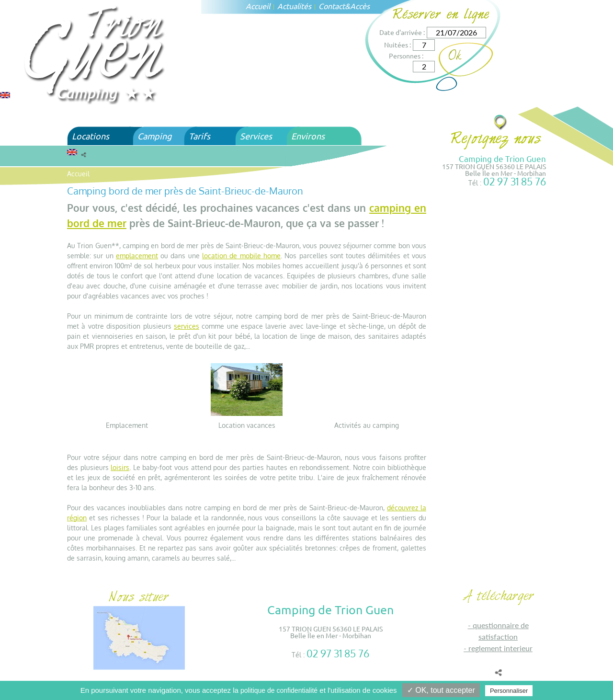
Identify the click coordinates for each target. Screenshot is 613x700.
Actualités (294, 6)
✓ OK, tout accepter (441, 690)
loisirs (120, 467)
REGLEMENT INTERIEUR (500, 648)
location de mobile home (241, 256)
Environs (308, 136)
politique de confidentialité (279, 690)
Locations (91, 136)
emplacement (137, 256)
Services (256, 136)
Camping (154, 136)
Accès (360, 6)
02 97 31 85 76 (515, 181)
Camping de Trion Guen (502, 158)
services (187, 326)
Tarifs (199, 136)
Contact (332, 6)
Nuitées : (397, 45)
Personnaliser (509, 691)
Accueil (258, 6)
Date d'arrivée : (402, 32)
